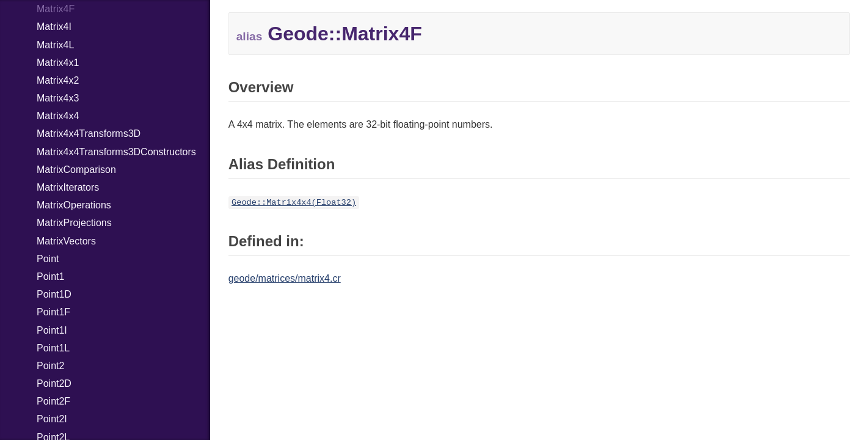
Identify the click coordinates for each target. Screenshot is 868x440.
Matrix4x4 (58, 116)
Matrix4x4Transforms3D (89, 134)
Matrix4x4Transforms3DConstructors (116, 152)
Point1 (50, 277)
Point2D (54, 383)
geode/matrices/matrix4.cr (285, 278)
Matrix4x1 (58, 63)
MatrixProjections (74, 223)
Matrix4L (55, 45)
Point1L (53, 348)
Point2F (53, 401)
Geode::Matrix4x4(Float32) (294, 203)
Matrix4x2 (58, 80)
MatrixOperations (74, 205)
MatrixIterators (68, 187)
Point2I (52, 419)
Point (48, 259)
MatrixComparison (76, 170)
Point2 (50, 366)
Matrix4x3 (58, 98)
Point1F (53, 312)
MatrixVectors (66, 241)
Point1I (52, 330)
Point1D (54, 294)
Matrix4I (54, 27)
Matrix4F (56, 9)
